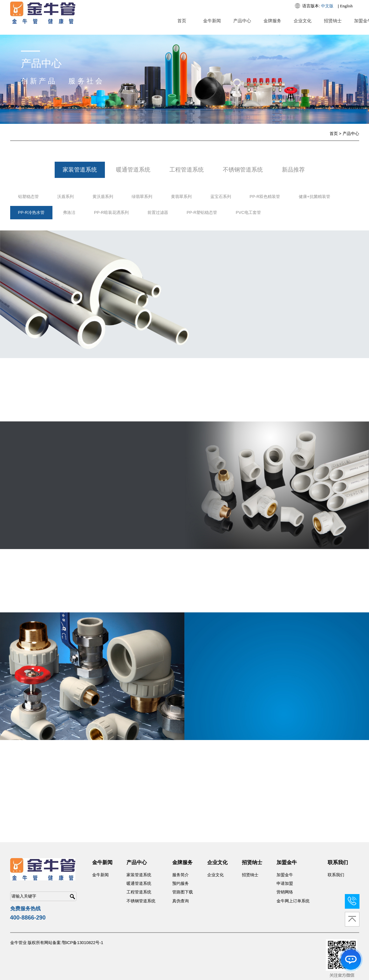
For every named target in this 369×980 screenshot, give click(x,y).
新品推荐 (293, 170)
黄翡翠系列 (181, 197)
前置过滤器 (158, 212)
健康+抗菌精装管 (314, 197)
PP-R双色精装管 (265, 197)
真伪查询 (181, 901)
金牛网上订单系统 (293, 901)
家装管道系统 (80, 170)
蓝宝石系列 (221, 197)
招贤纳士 (333, 21)
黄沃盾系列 (103, 197)
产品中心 (242, 21)
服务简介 (181, 875)
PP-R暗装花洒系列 (111, 212)
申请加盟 (285, 883)
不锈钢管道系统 (243, 170)
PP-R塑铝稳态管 (202, 212)
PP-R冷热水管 (31, 212)
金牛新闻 (212, 21)
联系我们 (336, 875)
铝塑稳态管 (28, 197)
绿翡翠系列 (142, 197)
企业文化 (303, 21)
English (346, 6)
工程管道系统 (187, 170)
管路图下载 (183, 892)
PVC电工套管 (248, 212)
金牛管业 (18, 943)
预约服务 (181, 883)
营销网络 (285, 892)
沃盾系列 (65, 197)
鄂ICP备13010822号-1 (83, 943)
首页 (182, 21)
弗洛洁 (69, 212)
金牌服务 (272, 21)
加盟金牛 (285, 875)
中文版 (327, 6)
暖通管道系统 (133, 170)
